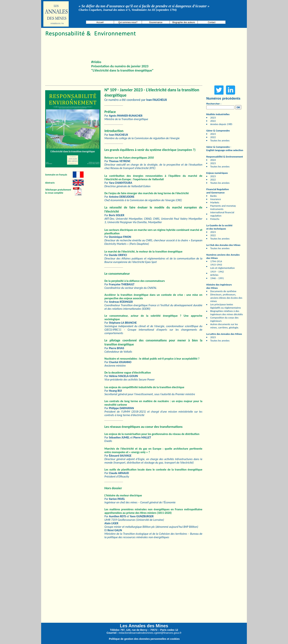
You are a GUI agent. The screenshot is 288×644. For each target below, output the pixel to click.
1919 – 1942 (217, 272)
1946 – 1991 (217, 278)
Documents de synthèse (223, 291)
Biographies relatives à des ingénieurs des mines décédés (227, 313)
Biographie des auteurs (184, 22)
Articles (214, 275)
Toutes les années (220, 140)
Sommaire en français (56, 175)
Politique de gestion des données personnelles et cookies (144, 639)
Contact (211, 22)
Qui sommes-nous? (128, 22)
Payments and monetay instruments (223, 207)
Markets (215, 202)
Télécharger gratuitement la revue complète (58, 191)
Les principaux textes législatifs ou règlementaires (226, 306)
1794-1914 (216, 261)
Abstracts (50, 183)
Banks (214, 196)
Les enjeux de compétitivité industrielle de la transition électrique (144, 387)
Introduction (114, 131)
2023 (213, 118)
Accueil (100, 22)
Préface (110, 112)
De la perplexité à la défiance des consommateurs (134, 281)
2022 (213, 121)
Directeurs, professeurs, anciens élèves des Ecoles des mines (226, 298)
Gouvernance (156, 22)
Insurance (216, 199)
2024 (213, 160)
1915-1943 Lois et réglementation (223, 266)
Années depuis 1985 (221, 124)
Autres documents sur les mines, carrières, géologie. (225, 326)
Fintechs (215, 219)
